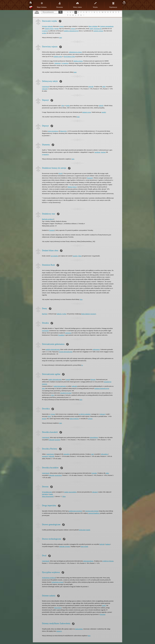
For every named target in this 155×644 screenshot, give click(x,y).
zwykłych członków (85, 414)
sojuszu (61, 26)
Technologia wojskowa (49, 578)
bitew (49, 416)
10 (124, 3)
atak (93, 454)
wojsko (44, 33)
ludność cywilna (61, 314)
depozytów (63, 131)
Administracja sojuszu (75, 52)
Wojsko (95, 5)
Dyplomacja (113, 5)
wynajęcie (45, 31)
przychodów (54, 256)
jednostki (74, 386)
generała (91, 87)
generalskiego (94, 437)
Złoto (80, 256)
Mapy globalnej (93, 26)
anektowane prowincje (76, 511)
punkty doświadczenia (55, 379)
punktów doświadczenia (53, 349)
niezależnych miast (66, 393)
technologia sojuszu (57, 582)
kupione (103, 152)
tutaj (60, 37)
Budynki (45, 314)
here (81, 299)
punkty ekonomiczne (96, 29)
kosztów (75, 256)
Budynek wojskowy (48, 219)
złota (63, 105)
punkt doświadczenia (60, 386)
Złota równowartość (48, 496)
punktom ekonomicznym (102, 388)
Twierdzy (52, 230)
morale (44, 419)
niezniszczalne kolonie (92, 511)
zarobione (97, 152)
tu (82, 365)
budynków (45, 494)
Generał (68, 379)
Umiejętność (46, 87)
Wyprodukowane (47, 492)
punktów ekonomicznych (71, 31)
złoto (43, 388)
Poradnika (61, 335)
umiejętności (50, 454)
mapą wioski (84, 546)
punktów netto (58, 56)
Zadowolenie (79, 629)
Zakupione (58, 63)
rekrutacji (103, 414)
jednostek (45, 89)
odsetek (101, 105)
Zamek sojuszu (49, 29)
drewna (111, 561)
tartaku (66, 492)
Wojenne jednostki (47, 26)
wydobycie (106, 561)
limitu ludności (86, 314)
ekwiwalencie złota (69, 56)
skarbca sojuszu (78, 61)
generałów (67, 454)
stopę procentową (53, 131)
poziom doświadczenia (66, 352)
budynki (102, 544)
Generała (94, 473)
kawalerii (57, 440)
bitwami (93, 379)
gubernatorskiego (88, 561)
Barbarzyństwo (72, 187)
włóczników (104, 454)
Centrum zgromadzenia (107, 26)
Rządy (61, 173)
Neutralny (90, 178)
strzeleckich (58, 475)
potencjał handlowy (94, 513)
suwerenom (45, 331)
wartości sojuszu (98, 31)
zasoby (104, 605)
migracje (59, 631)
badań (51, 494)
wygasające (65, 63)
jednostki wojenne (65, 546)
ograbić (104, 112)
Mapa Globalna (42, 5)
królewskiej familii (85, 530)
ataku (104, 87)
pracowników (73, 492)
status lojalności (74, 419)
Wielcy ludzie (77, 5)
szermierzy (45, 456)
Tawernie (103, 614)
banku (68, 105)
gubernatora (96, 349)
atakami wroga (87, 112)
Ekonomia (60, 5)
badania (108, 544)
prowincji (93, 314)
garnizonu (68, 333)
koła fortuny (58, 608)
